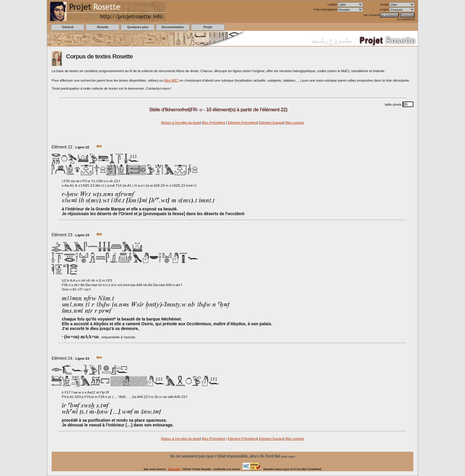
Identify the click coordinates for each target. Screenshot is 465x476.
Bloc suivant (295, 123)
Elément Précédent (243, 123)
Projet (208, 27)
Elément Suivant (271, 123)
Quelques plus (138, 27)
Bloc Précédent (214, 123)
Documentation (173, 27)
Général (68, 27)
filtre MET (171, 80)
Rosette (103, 27)
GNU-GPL (174, 469)
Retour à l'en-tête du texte (181, 123)
